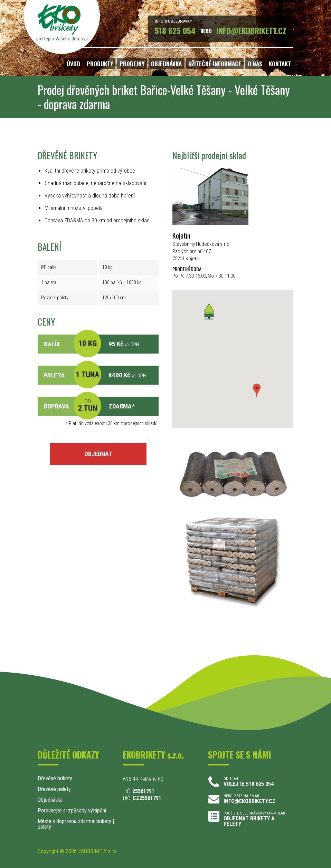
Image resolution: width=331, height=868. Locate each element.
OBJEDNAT (98, 454)
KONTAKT (280, 64)
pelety (44, 827)
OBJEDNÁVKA (166, 64)
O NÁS (255, 64)
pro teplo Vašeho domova (62, 39)
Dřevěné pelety (54, 789)
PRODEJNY (132, 64)
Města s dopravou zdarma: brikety (74, 821)
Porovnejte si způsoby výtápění (72, 811)
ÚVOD (73, 64)
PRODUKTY (100, 64)
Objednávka (50, 800)
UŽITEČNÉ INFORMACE (215, 64)
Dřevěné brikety (55, 778)
